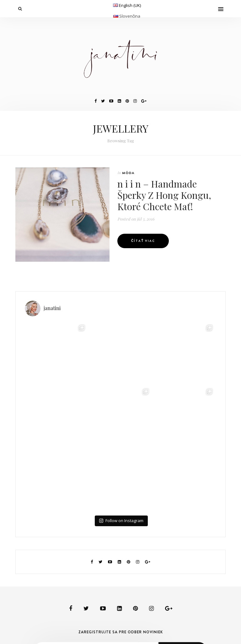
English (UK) (130, 5)
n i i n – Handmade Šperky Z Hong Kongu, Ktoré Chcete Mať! (164, 195)
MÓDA (128, 173)
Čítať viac (143, 241)
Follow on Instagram (121, 521)
